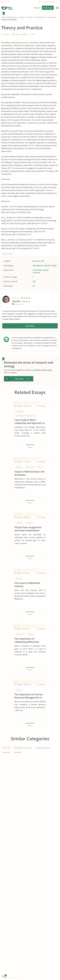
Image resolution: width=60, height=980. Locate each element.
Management (40, 17)
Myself (48, 265)
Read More (30, 445)
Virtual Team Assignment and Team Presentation (28, 529)
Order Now (48, 8)
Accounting (6, 748)
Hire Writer (30, 326)
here (54, 2)
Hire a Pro (19, 379)
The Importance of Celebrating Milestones (27, 640)
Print (34, 34)
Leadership (52, 17)
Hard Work (17, 752)
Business (30, 17)
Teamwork (6, 752)
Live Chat (5, 2)
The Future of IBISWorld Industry (27, 585)
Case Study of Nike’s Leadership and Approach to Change (30, 421)
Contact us (8, 2)
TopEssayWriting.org (9, 17)
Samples (22, 17)
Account (37, 8)
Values (46, 270)
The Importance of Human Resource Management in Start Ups (29, 696)
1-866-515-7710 (2, 2)
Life (42, 261)
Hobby (54, 265)
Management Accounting (23, 748)
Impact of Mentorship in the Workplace (29, 473)
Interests (36, 273)
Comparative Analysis (43, 748)
